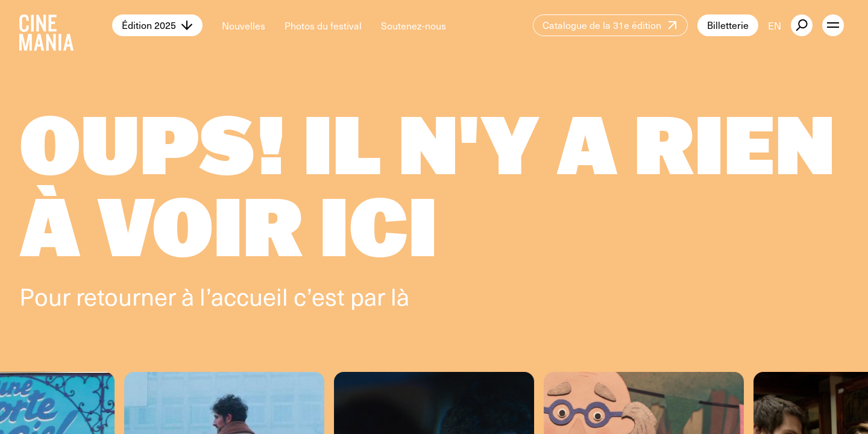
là (400, 296)
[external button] (802, 25)
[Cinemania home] (66, 25)
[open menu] (833, 25)
